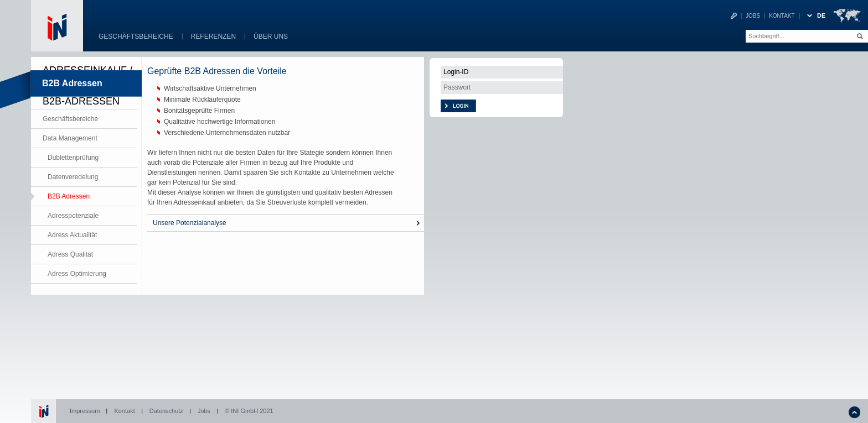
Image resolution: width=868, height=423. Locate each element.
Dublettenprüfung (73, 158)
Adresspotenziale (73, 216)
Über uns (271, 36)
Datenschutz (166, 411)
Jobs (753, 16)
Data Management (70, 138)
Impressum (85, 411)
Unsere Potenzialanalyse (190, 223)
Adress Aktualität (72, 235)
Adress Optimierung (77, 274)
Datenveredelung (73, 177)
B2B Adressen (69, 196)
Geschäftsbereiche (136, 36)
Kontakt (782, 16)
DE (821, 15)
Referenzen (213, 36)
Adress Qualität (70, 254)
